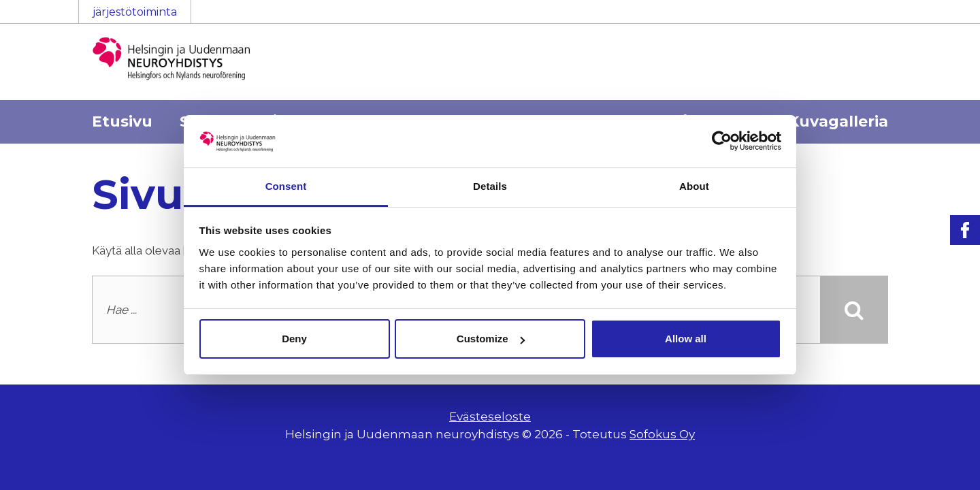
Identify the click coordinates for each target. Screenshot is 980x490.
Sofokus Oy (662, 434)
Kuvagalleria (838, 121)
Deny (294, 339)
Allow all (686, 339)
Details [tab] (490, 186)
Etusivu (122, 121)
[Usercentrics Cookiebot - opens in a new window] (722, 141)
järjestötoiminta (135, 12)
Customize (491, 339)
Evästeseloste (490, 416)
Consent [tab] (286, 186)
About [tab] (694, 186)
